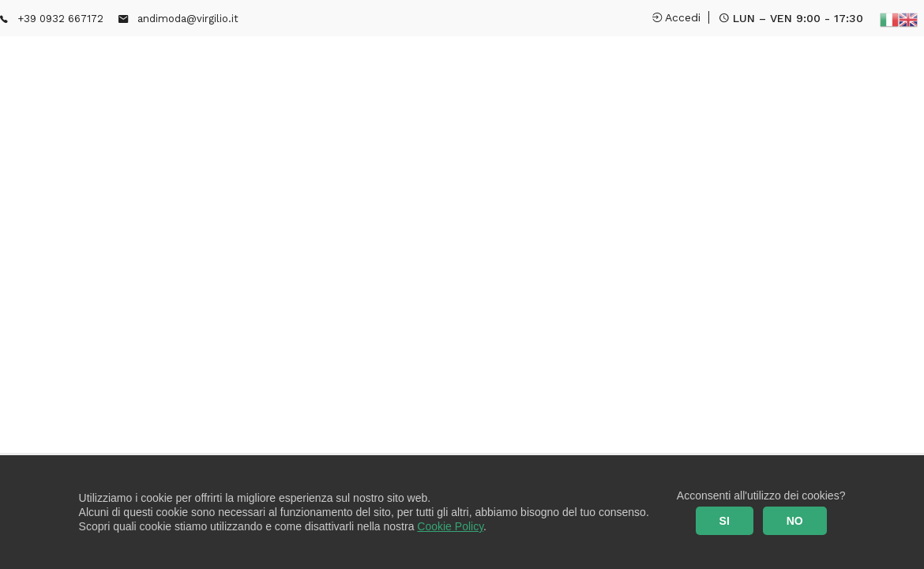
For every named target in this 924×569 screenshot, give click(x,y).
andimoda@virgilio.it (188, 19)
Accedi (676, 17)
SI (725, 521)
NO (795, 521)
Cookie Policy (450, 526)
